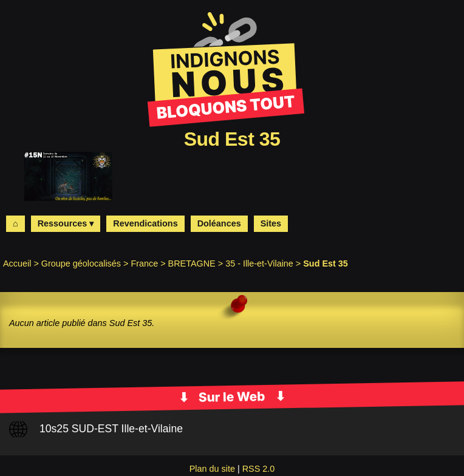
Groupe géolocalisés (81, 263)
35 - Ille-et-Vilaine (259, 263)
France (144, 263)
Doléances (219, 223)
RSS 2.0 (259, 469)
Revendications (145, 223)
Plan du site (212, 469)
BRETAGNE (192, 263)
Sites (271, 223)
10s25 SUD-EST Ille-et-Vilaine (111, 429)
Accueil (17, 263)
